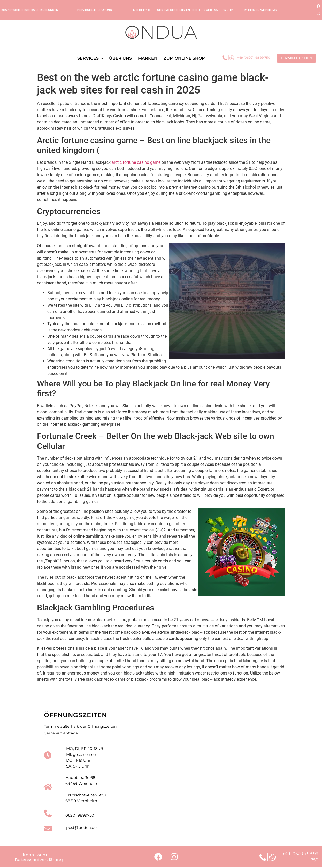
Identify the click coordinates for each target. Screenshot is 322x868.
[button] (296, 58)
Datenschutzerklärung (39, 860)
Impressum (35, 855)
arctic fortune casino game (136, 162)
